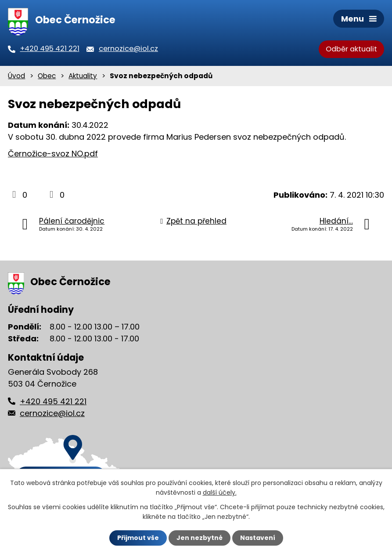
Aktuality (83, 76)
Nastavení (258, 538)
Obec (47, 76)
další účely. (220, 492)
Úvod (16, 76)
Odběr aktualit (351, 49)
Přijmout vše (138, 538)
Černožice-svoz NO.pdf (53, 154)
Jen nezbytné (200, 538)
